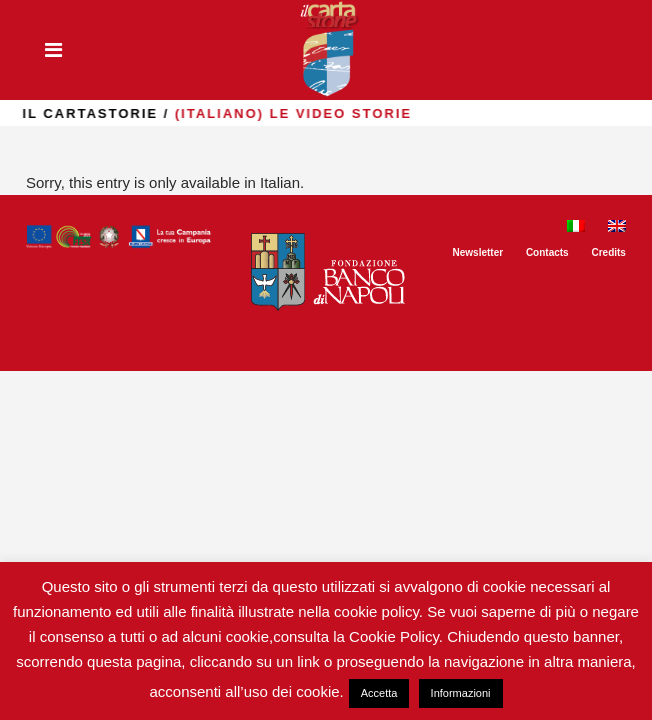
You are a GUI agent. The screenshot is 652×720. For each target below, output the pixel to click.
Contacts (547, 252)
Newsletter (478, 252)
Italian (280, 182)
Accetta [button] (379, 693)
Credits (608, 252)
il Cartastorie (143, 113)
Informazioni (461, 693)
